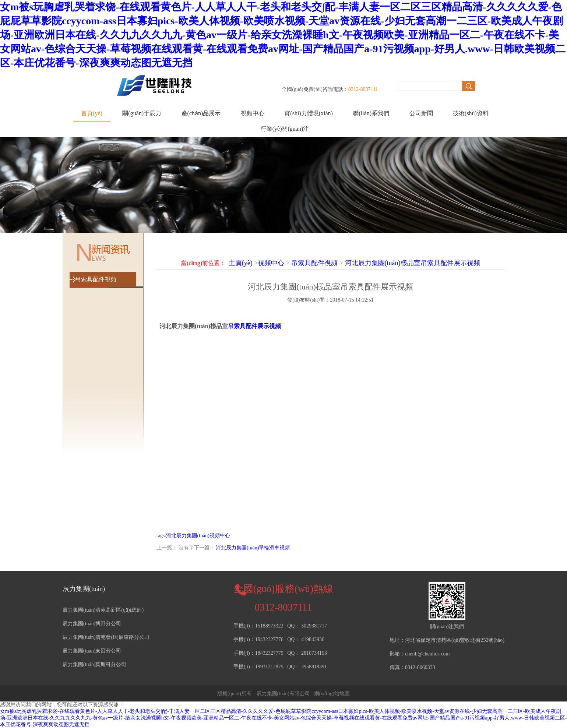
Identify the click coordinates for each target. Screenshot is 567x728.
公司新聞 (421, 113)
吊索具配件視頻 (314, 263)
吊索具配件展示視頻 (254, 326)
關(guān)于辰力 (142, 113)
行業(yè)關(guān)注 (285, 129)
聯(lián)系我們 (371, 113)
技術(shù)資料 (471, 113)
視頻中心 (253, 113)
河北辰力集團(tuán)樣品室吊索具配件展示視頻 (413, 263)
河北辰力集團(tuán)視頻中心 (198, 536)
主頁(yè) (241, 263)
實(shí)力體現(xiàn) (309, 113)
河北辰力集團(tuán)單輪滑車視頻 (253, 548)
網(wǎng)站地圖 (332, 694)
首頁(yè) (92, 113)
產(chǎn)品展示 (201, 113)
